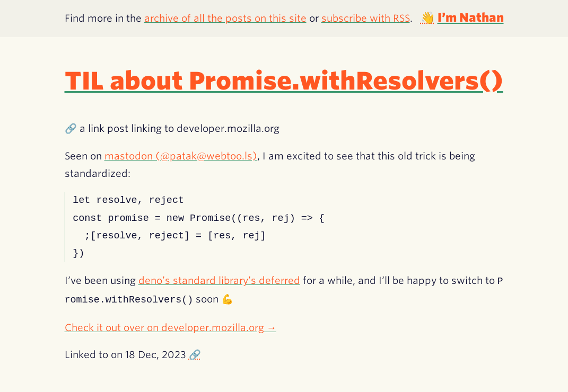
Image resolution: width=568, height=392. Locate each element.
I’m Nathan (471, 17)
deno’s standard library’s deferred (219, 281)
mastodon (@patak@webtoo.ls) (181, 156)
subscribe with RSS (366, 18)
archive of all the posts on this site (225, 18)
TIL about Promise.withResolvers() (284, 81)
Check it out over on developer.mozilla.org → (171, 326)
